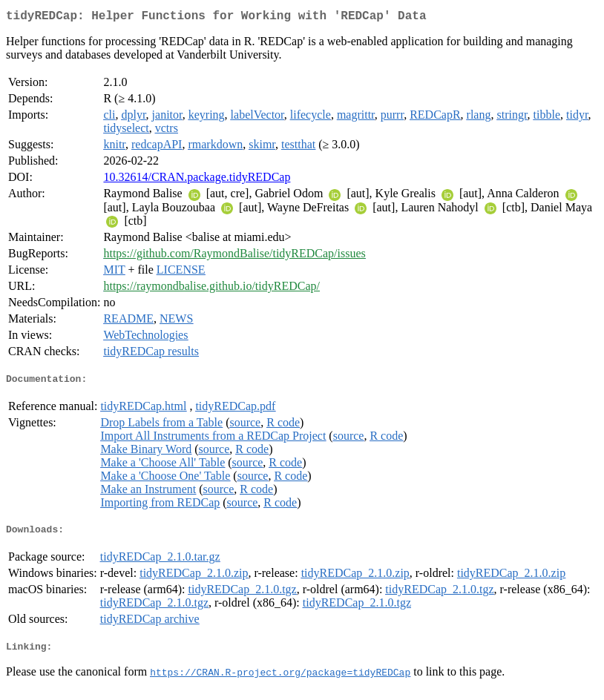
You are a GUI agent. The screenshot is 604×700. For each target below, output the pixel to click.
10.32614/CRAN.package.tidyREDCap (197, 180)
